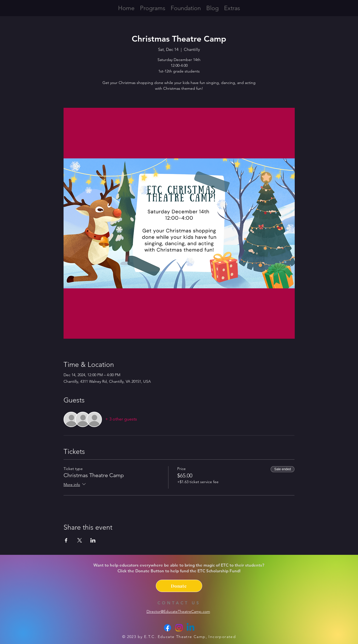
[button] (232, 8)
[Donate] (179, 586)
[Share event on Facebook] (66, 540)
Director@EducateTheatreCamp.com (178, 611)
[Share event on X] (80, 540)
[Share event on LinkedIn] (93, 540)
